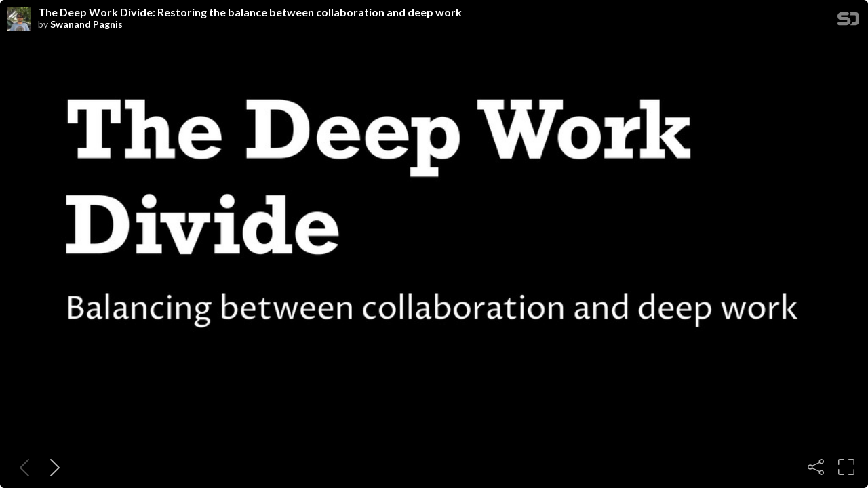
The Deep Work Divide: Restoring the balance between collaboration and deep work (250, 12)
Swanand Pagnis (86, 24)
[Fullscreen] (846, 467)
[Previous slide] (22, 467)
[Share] (816, 467)
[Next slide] (52, 467)
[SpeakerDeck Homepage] (848, 21)
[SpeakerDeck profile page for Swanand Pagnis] (19, 20)
